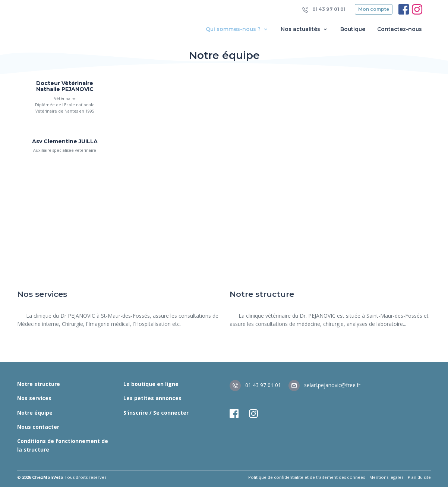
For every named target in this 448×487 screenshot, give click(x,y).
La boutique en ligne (151, 384)
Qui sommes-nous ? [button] (237, 29)
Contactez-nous (400, 29)
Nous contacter (38, 427)
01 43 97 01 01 (324, 10)
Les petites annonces (152, 398)
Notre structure (39, 384)
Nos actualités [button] (305, 29)
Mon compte (374, 9)
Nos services (34, 398)
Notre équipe (35, 413)
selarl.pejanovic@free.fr (324, 385)
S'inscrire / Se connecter (156, 413)
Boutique (353, 29)
